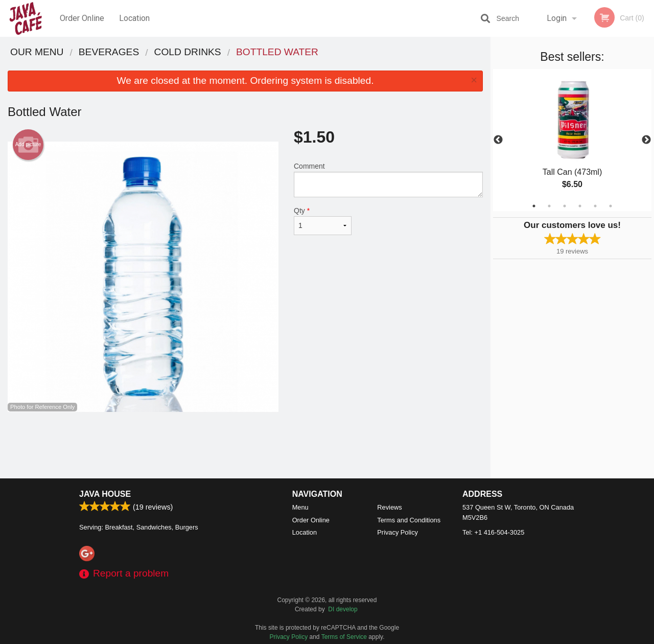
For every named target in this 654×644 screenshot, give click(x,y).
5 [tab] (595, 206)
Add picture (28, 145)
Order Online (82, 18)
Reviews (389, 507)
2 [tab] (549, 206)
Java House (105, 494)
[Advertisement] (245, 445)
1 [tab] (534, 206)
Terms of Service (344, 637)
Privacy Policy (398, 532)
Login (557, 18)
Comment (388, 180)
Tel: (493, 532)
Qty (323, 221)
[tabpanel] (572, 140)
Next (646, 140)
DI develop (343, 609)
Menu (300, 507)
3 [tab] (565, 206)
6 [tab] (611, 206)
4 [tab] (580, 206)
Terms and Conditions (409, 520)
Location (134, 18)
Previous (498, 140)
